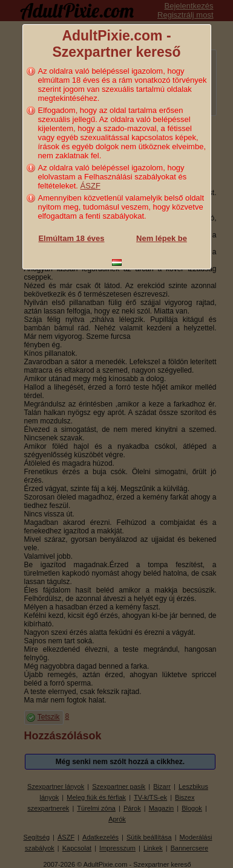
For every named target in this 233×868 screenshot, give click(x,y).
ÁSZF (90, 186)
